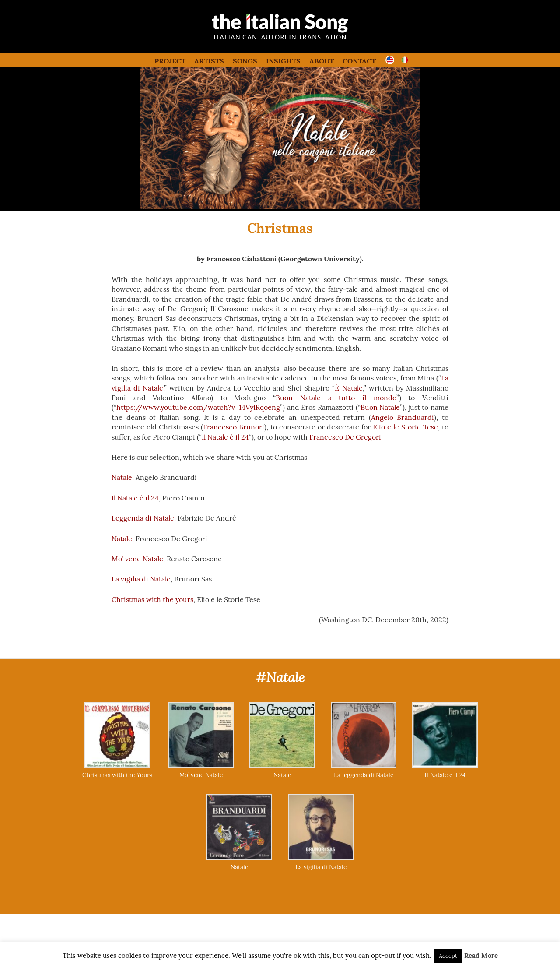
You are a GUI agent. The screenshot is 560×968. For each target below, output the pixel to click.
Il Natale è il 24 (225, 437)
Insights (283, 61)
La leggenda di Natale (364, 775)
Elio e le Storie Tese (405, 427)
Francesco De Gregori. (346, 437)
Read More (481, 956)
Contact (359, 61)
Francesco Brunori (234, 427)
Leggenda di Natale (143, 518)
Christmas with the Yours (117, 775)
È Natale (348, 388)
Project (170, 61)
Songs (245, 61)
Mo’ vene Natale (137, 559)
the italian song (258, 39)
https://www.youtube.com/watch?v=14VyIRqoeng (198, 407)
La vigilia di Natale (141, 579)
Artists (209, 61)
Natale (122, 477)
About (322, 61)
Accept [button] (448, 956)
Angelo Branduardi (403, 417)
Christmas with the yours (152, 599)
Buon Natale (380, 407)
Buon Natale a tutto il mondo (336, 398)
